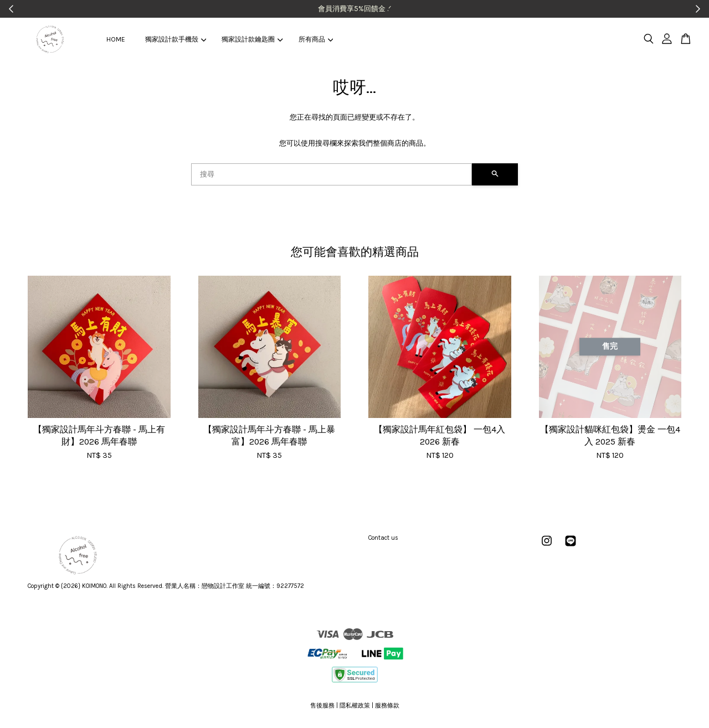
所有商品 (316, 39)
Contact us (383, 538)
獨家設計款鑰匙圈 (252, 39)
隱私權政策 (355, 706)
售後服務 (322, 706)
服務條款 (387, 706)
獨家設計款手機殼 (176, 39)
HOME (116, 39)
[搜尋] (332, 174)
